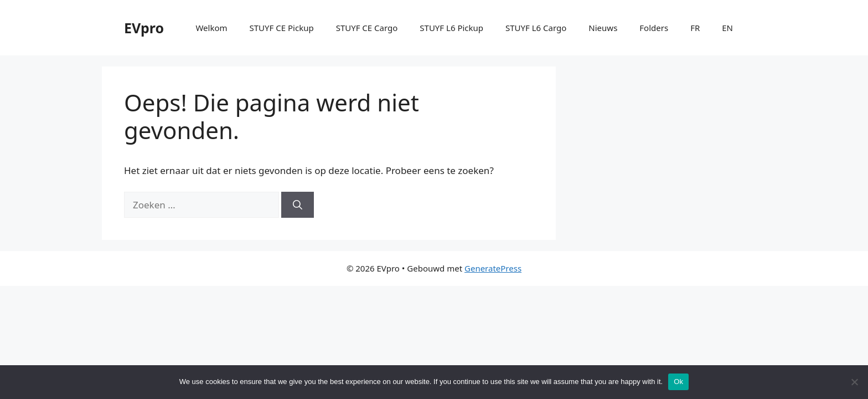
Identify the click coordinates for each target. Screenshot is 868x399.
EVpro (144, 28)
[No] (854, 382)
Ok (678, 382)
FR (695, 28)
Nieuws (603, 28)
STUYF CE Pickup (282, 28)
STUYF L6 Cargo (536, 28)
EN (727, 28)
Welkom (211, 28)
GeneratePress (493, 268)
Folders (654, 28)
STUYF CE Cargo (367, 28)
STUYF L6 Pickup (451, 28)
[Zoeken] (298, 205)
